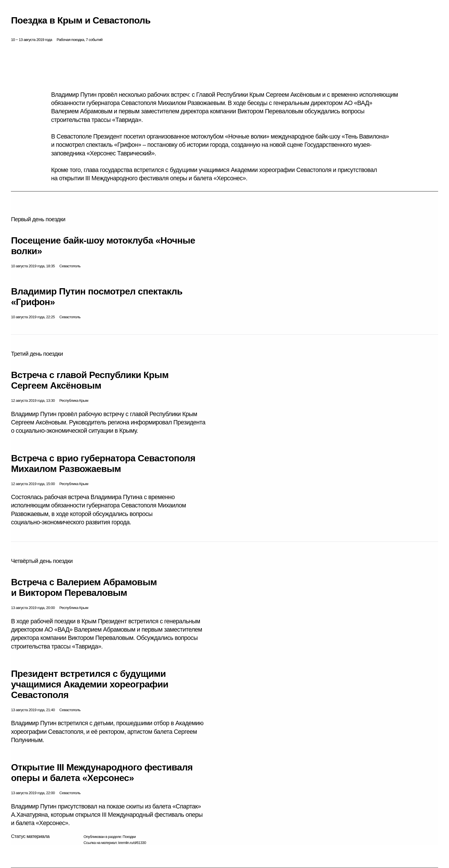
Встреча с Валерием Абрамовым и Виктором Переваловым (84, 587)
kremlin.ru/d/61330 (132, 843)
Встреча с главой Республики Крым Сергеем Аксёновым (90, 380)
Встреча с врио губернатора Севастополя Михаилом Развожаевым (103, 463)
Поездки (129, 837)
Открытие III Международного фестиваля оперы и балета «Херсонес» (102, 773)
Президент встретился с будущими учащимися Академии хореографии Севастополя (90, 684)
